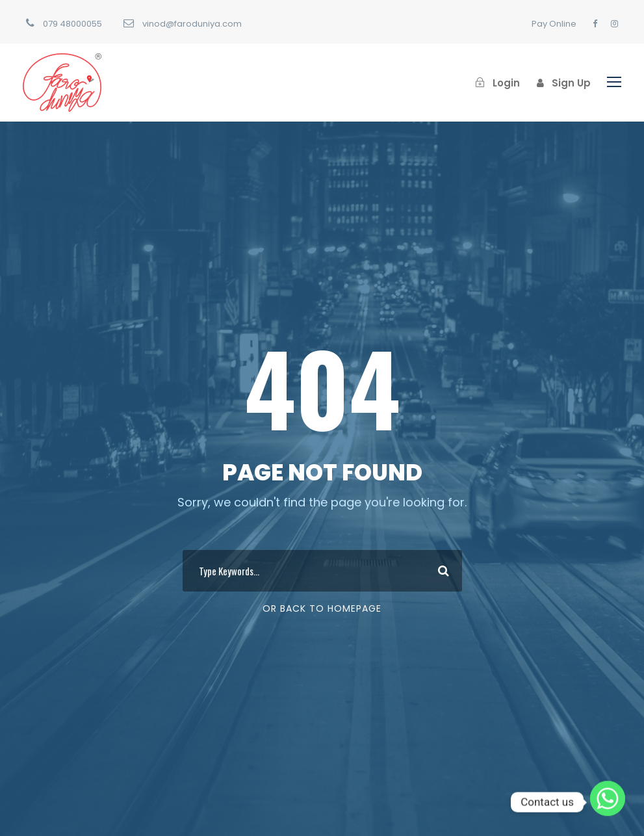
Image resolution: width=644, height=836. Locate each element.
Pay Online (554, 24)
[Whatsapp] (608, 802)
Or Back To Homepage (322, 608)
